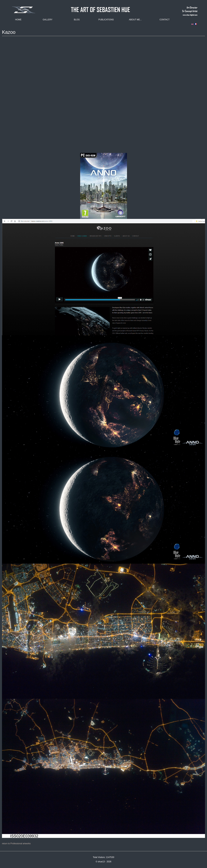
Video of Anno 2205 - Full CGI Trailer (103, 96)
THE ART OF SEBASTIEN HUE (100, 8)
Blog (77, 20)
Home (18, 20)
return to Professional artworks (16, 844)
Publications (106, 20)
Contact (164, 20)
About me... (135, 20)
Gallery (48, 20)
